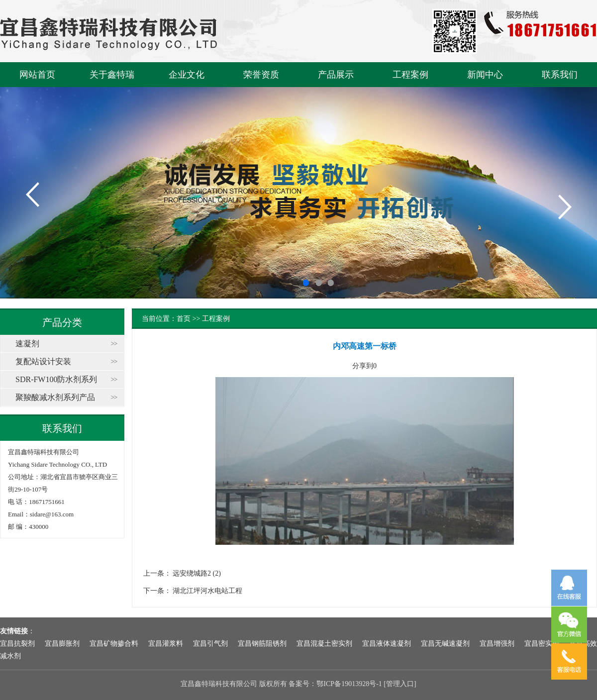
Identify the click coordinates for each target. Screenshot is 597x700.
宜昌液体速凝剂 (387, 644)
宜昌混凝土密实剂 (324, 644)
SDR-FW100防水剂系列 (56, 379)
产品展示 (336, 75)
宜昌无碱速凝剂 (445, 644)
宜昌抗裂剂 (17, 644)
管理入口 (400, 684)
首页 (184, 319)
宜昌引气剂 (210, 644)
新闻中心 (485, 75)
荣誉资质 (261, 75)
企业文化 (187, 75)
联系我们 (560, 75)
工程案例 (410, 75)
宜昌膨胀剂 (62, 644)
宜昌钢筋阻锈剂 (262, 644)
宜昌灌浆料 (166, 644)
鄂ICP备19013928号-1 (349, 684)
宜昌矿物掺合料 (114, 644)
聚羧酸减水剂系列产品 (55, 397)
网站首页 (37, 75)
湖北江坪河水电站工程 (207, 591)
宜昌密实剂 (542, 644)
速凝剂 (27, 344)
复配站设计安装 (43, 361)
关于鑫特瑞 (112, 75)
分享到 (363, 366)
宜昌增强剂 (497, 644)
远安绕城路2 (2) (197, 573)
